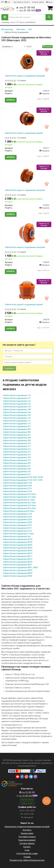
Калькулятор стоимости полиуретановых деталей (27, 827)
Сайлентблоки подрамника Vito (17, 536)
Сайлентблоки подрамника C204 (17, 486)
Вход (49, 2)
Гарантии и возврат (27, 840)
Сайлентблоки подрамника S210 (17, 525)
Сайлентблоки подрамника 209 (17, 441)
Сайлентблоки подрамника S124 (17, 514)
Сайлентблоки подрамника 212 (17, 449)
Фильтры (47, 47)
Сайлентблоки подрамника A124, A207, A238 (23, 477)
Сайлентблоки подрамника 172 (17, 424)
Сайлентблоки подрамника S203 (17, 520)
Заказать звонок (27, 800)
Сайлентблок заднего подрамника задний (24, 133)
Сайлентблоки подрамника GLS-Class (19, 508)
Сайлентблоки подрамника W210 (18, 553)
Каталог (27, 847)
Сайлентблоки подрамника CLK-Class (19, 494)
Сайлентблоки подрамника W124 (18, 539)
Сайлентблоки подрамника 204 (17, 432)
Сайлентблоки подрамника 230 (17, 469)
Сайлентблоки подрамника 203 (17, 429)
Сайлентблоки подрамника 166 (17, 415)
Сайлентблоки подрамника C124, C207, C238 (23, 480)
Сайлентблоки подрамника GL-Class (19, 500)
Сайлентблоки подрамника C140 (17, 483)
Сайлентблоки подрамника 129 (17, 407)
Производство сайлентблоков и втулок (27, 860)
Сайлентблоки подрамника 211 (17, 446)
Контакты (27, 830)
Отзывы (27, 857)
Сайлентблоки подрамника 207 (17, 435)
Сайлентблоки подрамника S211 (17, 528)
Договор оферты (27, 843)
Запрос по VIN (27, 803)
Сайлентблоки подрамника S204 (17, 522)
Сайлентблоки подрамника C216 (17, 491)
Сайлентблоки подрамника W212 (18, 559)
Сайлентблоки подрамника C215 (17, 488)
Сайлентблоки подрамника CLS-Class (19, 497)
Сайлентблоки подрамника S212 (17, 531)
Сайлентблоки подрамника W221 (18, 565)
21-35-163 (26, 8)
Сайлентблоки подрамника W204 (18, 551)
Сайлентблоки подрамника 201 (17, 426)
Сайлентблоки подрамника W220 (18, 562)
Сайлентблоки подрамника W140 (18, 542)
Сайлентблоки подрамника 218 (17, 457)
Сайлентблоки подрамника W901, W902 (20, 568)
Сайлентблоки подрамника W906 (18, 576)
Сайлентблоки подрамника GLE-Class (19, 503)
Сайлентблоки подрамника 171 (17, 421)
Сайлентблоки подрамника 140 (17, 409)
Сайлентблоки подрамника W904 (18, 573)
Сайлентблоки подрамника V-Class (18, 534)
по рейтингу (7, 47)
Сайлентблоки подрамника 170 (17, 418)
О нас (27, 850)
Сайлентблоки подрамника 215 (17, 452)
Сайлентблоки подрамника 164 (17, 412)
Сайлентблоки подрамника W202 (18, 545)
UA (7, 2)
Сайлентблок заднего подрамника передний (25, 76)
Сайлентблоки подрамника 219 (17, 460)
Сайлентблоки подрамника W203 (18, 548)
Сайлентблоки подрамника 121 (17, 398)
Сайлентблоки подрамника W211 (18, 556)
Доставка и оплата (22, 2)
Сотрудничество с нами (27, 853)
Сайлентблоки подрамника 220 (17, 463)
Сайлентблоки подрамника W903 (18, 570)
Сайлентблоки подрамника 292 (17, 472)
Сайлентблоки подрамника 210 (17, 443)
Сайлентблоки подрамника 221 (17, 466)
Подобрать (9, 368)
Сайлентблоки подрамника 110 (17, 395)
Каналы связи (38, 2)
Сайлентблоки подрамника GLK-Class (19, 505)
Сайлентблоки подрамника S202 (17, 517)
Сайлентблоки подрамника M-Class (19, 511)
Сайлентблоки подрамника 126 (17, 404)
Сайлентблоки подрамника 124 (17, 401)
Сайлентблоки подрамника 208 (17, 438)
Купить (11, 100)
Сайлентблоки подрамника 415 (17, 474)
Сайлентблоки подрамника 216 (17, 455)
